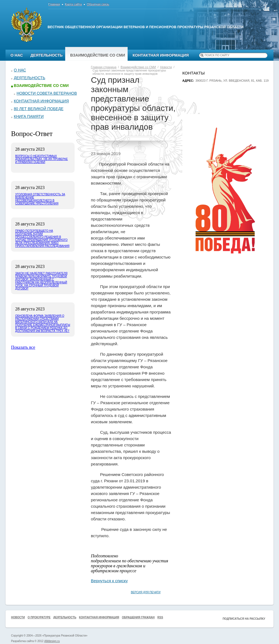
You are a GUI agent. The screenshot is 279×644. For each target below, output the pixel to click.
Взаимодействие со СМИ (98, 55)
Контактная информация (161, 55)
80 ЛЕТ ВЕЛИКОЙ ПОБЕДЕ (39, 109)
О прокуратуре (39, 617)
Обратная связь (98, 4)
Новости (18, 617)
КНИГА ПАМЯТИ (29, 116)
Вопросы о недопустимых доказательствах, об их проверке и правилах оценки (41, 159)
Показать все (23, 347)
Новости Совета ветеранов (47, 93)
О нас (17, 55)
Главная (54, 4)
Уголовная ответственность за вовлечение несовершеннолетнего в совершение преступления (40, 199)
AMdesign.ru (52, 641)
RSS (160, 617)
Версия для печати (146, 592)
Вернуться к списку (109, 581)
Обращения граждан (138, 617)
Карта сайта (73, 4)
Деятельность (47, 55)
